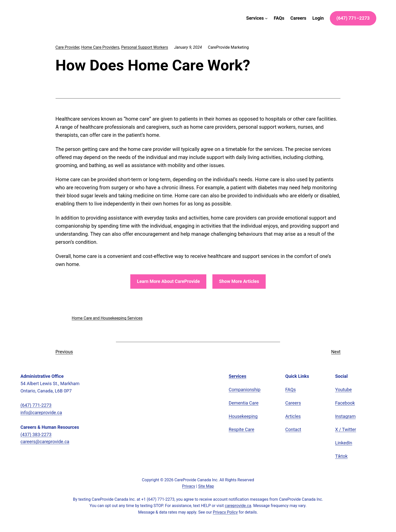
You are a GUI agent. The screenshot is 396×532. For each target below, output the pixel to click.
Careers (294, 403)
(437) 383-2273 (39, 435)
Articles (293, 416)
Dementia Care (244, 403)
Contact (294, 430)
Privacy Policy (226, 512)
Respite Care (242, 430)
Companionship (245, 390)
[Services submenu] (252, 18)
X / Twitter (346, 430)
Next (335, 352)
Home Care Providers (103, 47)
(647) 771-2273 (39, 405)
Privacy (188, 486)
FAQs (291, 390)
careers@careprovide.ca (46, 442)
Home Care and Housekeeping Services (108, 318)
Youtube (344, 390)
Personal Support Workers (150, 47)
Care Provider (68, 47)
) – (350, 18)
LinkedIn (344, 443)
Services (239, 376)
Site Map (207, 486)
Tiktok (342, 456)
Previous (65, 352)
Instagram (346, 416)
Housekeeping (243, 416)
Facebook (345, 403)
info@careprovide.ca (42, 413)
